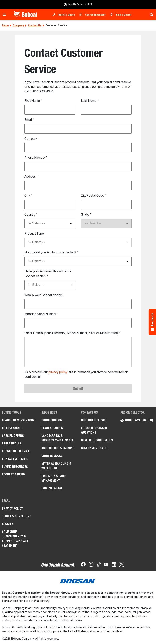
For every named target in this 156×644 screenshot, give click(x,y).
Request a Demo (13, 474)
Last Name (90, 101)
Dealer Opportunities (97, 440)
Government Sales (95, 448)
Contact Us (35, 25)
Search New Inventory (18, 420)
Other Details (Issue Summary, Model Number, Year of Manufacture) (73, 333)
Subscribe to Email (16, 451)
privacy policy (58, 372)
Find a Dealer (124, 15)
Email (29, 120)
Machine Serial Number (40, 314)
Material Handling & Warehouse (56, 466)
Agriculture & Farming (58, 448)
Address (31, 177)
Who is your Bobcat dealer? (44, 295)
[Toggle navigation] (6, 15)
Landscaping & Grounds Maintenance (58, 438)
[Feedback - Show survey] (152, 322)
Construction (52, 420)
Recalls (8, 524)
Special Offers (13, 436)
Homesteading (52, 488)
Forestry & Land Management (54, 478)
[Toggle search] (150, 15)
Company (18, 25)
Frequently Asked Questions (94, 430)
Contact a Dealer (15, 459)
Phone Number (36, 158)
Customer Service (94, 420)
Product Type (34, 234)
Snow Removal (52, 456)
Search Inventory (95, 15)
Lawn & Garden (52, 428)
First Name (33, 101)
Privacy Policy (12, 508)
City (28, 196)
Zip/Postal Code (94, 196)
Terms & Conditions (17, 516)
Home (5, 25)
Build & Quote (67, 15)
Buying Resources (15, 467)
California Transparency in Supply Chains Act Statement (15, 539)
